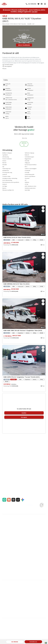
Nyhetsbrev (5, 555)
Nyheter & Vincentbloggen (8, 553)
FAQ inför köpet (6, 533)
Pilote (33, 603)
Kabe (4, 598)
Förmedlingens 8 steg (22, 539)
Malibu (33, 601)
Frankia (18, 593)
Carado (4, 591)
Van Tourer (5, 611)
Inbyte (4, 529)
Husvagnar (24, 417)
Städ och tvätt (6, 569)
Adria (4, 588)
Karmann (19, 598)
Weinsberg (19, 611)
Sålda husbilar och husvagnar (24, 529)
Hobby (18, 596)
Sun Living (19, 608)
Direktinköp (20, 536)
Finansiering (5, 531)
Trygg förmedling (21, 531)
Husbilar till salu (6, 524)
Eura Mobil (5, 593)
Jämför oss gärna (21, 533)
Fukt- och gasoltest (7, 564)
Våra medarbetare (36, 529)
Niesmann (19, 603)
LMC (3, 601)
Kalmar (33, 526)
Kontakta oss (33, 642)
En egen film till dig (7, 539)
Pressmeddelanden (7, 550)
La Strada (19, 601)
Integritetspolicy (21, 564)
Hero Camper (5, 596)
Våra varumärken (21, 550)
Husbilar (24, 413)
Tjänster (4, 536)
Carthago (19, 591)
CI (32, 588)
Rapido (33, 606)
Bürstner (19, 588)
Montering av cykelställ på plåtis (8, 572)
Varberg (33, 524)
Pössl (18, 606)
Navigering (34, 557)
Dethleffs (33, 591)
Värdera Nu (24, 144)
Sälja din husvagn (21, 526)
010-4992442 (32, 4)
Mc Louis (4, 603)
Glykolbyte (5, 567)
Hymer (33, 596)
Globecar (33, 593)
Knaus (33, 598)
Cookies (19, 567)
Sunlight (33, 608)
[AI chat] (4, 500)
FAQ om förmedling (21, 541)
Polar (4, 606)
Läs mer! (35, 12)
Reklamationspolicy (7, 541)
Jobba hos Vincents (36, 531)
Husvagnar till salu (7, 526)
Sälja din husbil (20, 524)
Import (4, 543)
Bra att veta (34, 550)
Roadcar (4, 608)
